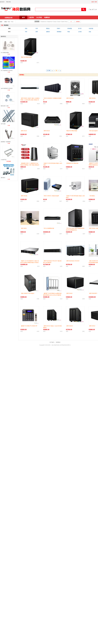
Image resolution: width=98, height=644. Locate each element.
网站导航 (9, 2)
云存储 (80, 32)
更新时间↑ (50, 22)
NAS (9, 22)
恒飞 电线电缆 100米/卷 (7, 71)
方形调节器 (4, 160)
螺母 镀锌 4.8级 (5, 106)
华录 (26, 32)
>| (60, 71)
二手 (96, 10)
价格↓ (55, 22)
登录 (96, 2)
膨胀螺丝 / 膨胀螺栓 (6, 142)
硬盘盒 (48, 28)
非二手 (92, 10)
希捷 (69, 32)
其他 (26, 28)
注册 (92, 2)
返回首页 (2, 2)
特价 (66, 22)
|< (52, 71)
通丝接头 (3, 178)
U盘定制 (31, 17)
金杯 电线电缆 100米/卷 (7, 88)
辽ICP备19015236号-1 (65, 345)
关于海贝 (52, 342)
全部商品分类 (9, 18)
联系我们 (58, 342)
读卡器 (80, 28)
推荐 (63, 22)
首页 (23, 17)
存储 (5, 22)
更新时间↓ (44, 22)
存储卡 (59, 28)
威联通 (48, 32)
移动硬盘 (70, 28)
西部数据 (59, 32)
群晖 (37, 32)
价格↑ (59, 22)
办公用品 (39, 17)
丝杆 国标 (3, 124)
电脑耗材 (47, 17)
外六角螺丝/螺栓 (5, 53)
